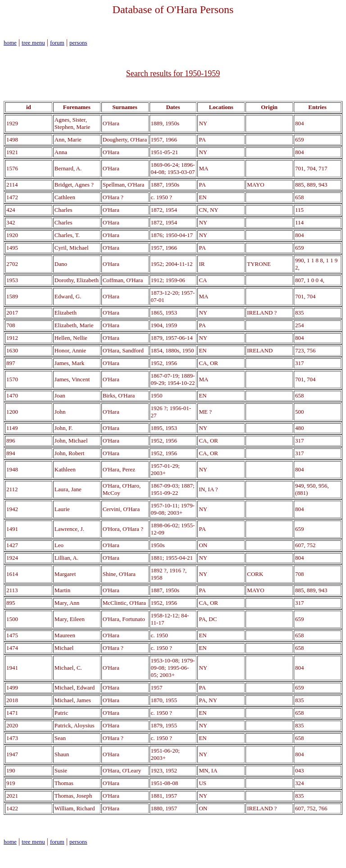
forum (57, 43)
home (10, 43)
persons (78, 43)
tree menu (33, 43)
